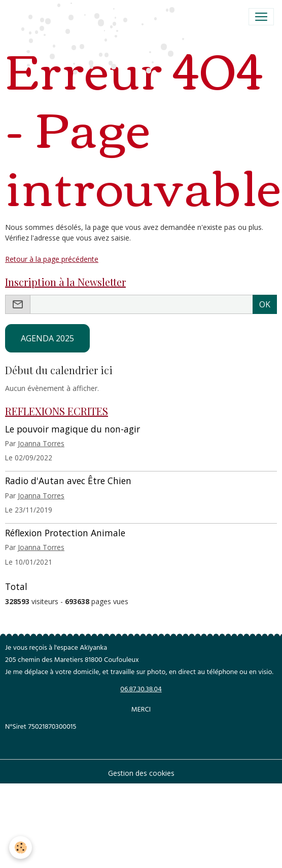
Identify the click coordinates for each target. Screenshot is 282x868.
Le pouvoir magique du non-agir (73, 429)
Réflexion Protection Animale (65, 533)
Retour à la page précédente (52, 259)
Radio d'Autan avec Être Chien (68, 481)
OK (265, 304)
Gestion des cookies (141, 773)
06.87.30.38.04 (141, 690)
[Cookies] (21, 847)
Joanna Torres (41, 443)
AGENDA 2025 (47, 338)
